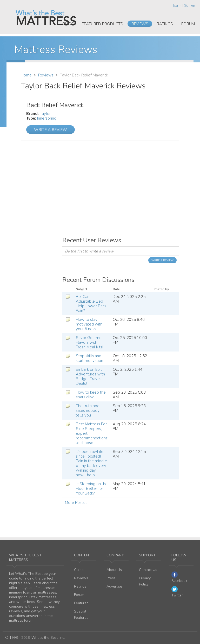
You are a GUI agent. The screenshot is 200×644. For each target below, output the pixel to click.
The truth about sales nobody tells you (89, 411)
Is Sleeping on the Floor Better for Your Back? (92, 489)
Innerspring (47, 118)
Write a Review (51, 130)
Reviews (140, 24)
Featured (81, 603)
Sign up (189, 5)
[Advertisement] (100, 181)
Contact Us (148, 570)
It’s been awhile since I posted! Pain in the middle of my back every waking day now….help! (91, 463)
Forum (188, 24)
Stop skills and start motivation (89, 358)
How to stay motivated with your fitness (89, 324)
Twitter (177, 592)
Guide (68, 24)
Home (26, 75)
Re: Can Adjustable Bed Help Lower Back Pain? (91, 304)
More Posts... (76, 503)
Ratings (165, 24)
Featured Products (102, 24)
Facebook (179, 577)
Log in (177, 5)
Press (111, 578)
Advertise (114, 586)
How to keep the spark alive (91, 395)
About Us (114, 570)
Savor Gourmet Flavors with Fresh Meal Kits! (89, 342)
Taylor (45, 114)
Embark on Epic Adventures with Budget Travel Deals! (90, 376)
